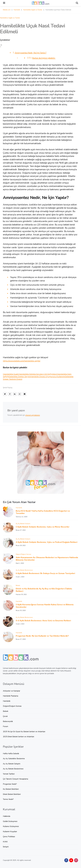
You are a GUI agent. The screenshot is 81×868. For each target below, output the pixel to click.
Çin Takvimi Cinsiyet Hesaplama (15, 779)
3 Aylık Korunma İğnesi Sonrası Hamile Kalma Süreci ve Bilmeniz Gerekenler (45, 606)
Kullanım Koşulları (10, 831)
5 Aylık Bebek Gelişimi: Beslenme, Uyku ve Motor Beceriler (43, 527)
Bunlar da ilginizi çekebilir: (46, 58)
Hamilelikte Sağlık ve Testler (10, 18)
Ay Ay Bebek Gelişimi (23, 523)
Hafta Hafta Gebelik (11, 753)
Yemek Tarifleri (9, 774)
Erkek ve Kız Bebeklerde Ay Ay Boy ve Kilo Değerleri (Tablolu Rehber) (44, 590)
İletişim (6, 847)
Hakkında (7, 816)
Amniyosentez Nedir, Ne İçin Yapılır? (33, 53)
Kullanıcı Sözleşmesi (11, 826)
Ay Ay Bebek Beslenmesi (24, 570)
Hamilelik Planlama (11, 696)
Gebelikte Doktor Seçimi (26, 376)
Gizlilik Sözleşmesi (10, 821)
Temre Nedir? (8, 799)
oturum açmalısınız (33, 415)
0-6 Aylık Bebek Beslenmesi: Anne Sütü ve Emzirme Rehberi (43, 620)
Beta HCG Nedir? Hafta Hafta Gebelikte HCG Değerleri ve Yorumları (43, 512)
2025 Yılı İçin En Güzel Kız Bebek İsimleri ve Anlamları (24, 731)
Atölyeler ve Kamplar (12, 691)
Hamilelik (19, 508)
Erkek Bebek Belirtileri (12, 794)
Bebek (18, 585)
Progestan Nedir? (10, 784)
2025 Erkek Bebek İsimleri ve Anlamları (19, 736)
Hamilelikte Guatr (12, 374)
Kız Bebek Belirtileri (11, 789)
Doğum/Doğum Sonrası (23, 554)
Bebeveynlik (8, 721)
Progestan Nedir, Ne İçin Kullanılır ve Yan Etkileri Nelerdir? (42, 636)
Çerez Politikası (9, 836)
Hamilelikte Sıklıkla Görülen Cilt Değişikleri (41, 374)
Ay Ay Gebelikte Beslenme (14, 758)
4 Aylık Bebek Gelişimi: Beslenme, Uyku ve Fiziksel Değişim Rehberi (47, 542)
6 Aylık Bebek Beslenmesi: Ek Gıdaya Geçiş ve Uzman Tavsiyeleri (45, 573)
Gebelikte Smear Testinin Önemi (28, 379)
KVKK (5, 842)
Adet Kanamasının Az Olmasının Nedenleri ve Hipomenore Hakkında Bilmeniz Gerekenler (47, 559)
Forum (5, 726)
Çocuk (5, 716)
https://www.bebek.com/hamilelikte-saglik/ (24, 361)
